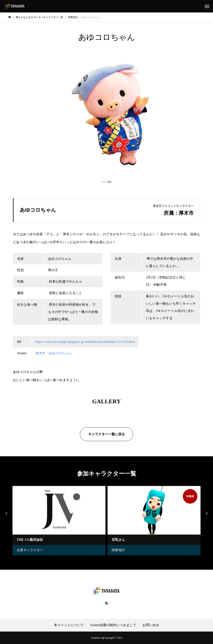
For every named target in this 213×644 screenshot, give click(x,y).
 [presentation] (6, 513)
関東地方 (118, 550)
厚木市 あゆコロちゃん (54, 353)
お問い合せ (151, 625)
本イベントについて (69, 625)
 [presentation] (207, 513)
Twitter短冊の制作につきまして (113, 625)
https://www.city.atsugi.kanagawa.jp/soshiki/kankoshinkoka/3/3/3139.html (85, 342)
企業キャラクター (30, 550)
